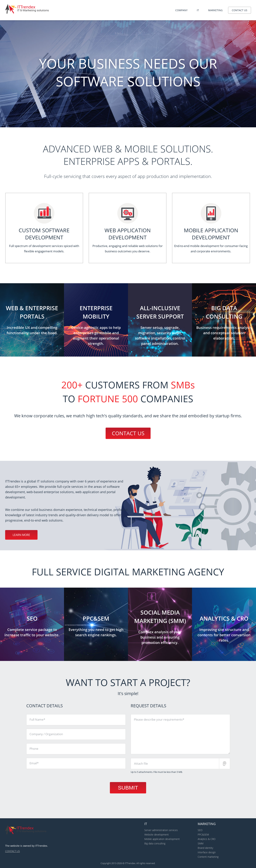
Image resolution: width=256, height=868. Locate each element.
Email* (34, 763)
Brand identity (205, 848)
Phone (34, 749)
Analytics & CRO (207, 839)
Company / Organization (46, 734)
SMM (201, 843)
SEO (200, 830)
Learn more (21, 535)
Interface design (207, 852)
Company (181, 10)
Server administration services (161, 830)
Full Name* (37, 719)
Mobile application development (162, 839)
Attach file (141, 763)
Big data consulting (155, 843)
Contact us (240, 10)
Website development (157, 835)
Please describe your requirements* (159, 719)
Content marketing (208, 857)
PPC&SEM (203, 835)
